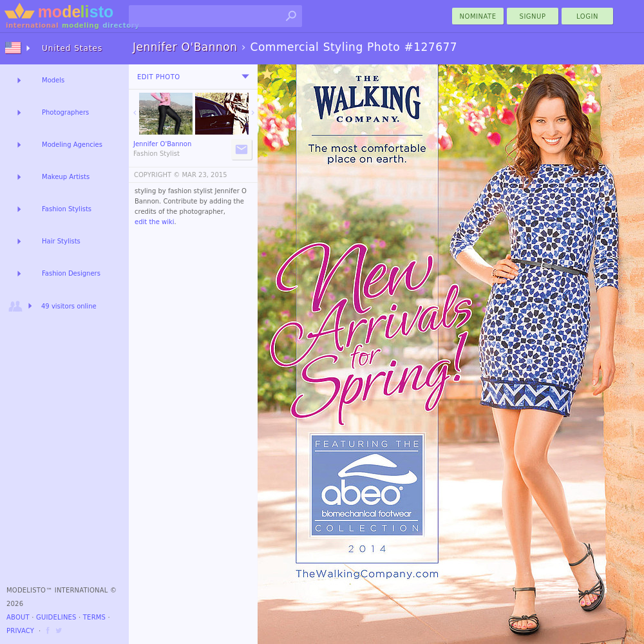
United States (72, 48)
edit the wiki (155, 222)
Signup (533, 16)
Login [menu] (587, 16)
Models (53, 80)
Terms (94, 617)
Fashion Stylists (67, 209)
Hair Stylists (61, 241)
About (18, 617)
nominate (478, 16)
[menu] (245, 77)
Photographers (65, 112)
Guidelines (56, 617)
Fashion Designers (71, 273)
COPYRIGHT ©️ (157, 175)
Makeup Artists (66, 177)
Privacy (20, 631)
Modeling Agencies (72, 145)
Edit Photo (159, 77)
